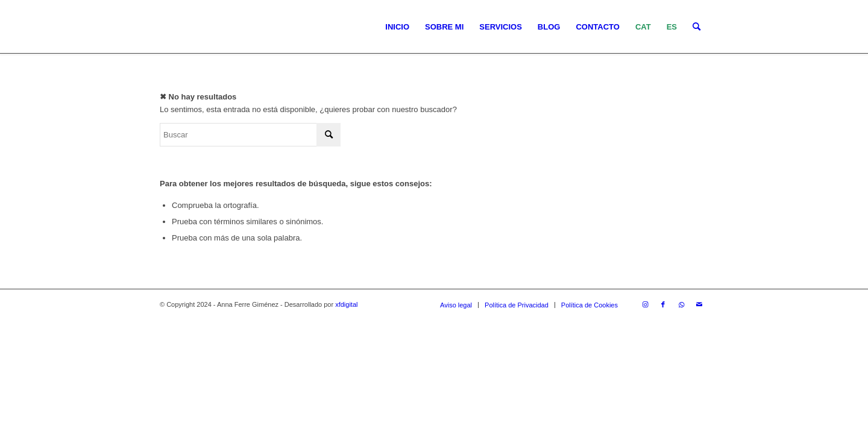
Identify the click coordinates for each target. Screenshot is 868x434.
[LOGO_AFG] (160, 27)
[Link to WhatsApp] (681, 304)
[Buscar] (697, 27)
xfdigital (346, 304)
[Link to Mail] (699, 304)
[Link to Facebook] (663, 304)
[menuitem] (397, 27)
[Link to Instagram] (645, 304)
